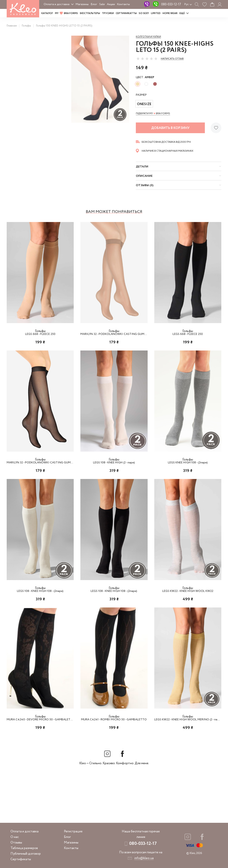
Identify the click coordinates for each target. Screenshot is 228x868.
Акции (111, 4)
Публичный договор (26, 854)
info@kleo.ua (144, 858)
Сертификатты (126, 13)
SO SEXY (144, 13)
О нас (15, 837)
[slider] (147, 59)
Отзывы (16, 843)
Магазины (82, 4)
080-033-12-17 (171, 4)
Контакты (123, 4)
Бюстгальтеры (90, 13)
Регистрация (73, 831)
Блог (94, 4)
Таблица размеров (24, 848)
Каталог (47, 13)
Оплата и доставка (57, 4)
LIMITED (156, 13)
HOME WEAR (170, 13)
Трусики (108, 13)
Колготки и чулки (148, 37)
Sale (102, 4)
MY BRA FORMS (66, 13)
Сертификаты (21, 859)
